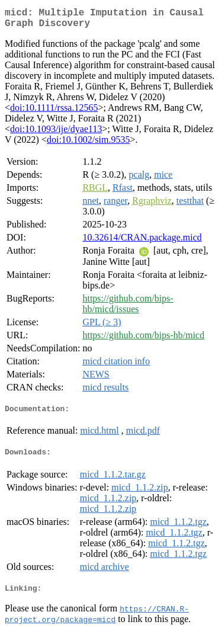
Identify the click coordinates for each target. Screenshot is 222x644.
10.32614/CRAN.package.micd (142, 242)
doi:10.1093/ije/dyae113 (56, 134)
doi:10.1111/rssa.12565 (54, 112)
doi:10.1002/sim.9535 (88, 144)
